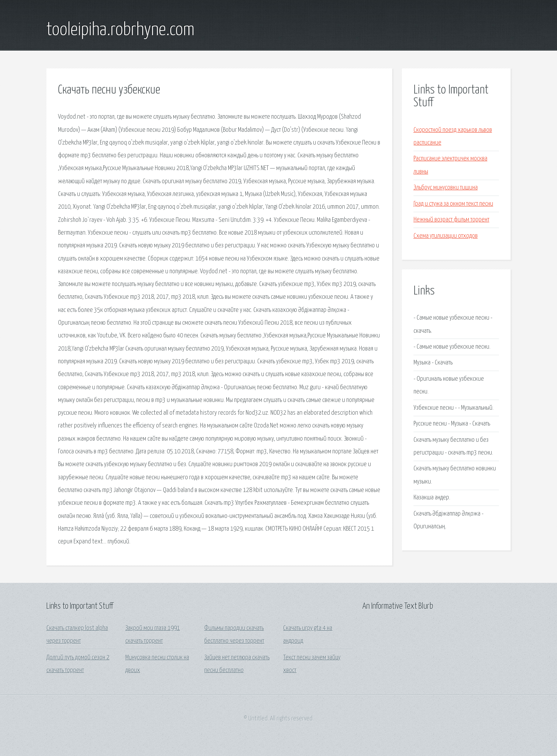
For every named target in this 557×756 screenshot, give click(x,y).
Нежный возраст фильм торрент (451, 220)
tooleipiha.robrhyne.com (120, 30)
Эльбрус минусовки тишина (446, 188)
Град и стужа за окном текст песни (453, 204)
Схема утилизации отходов (446, 236)
